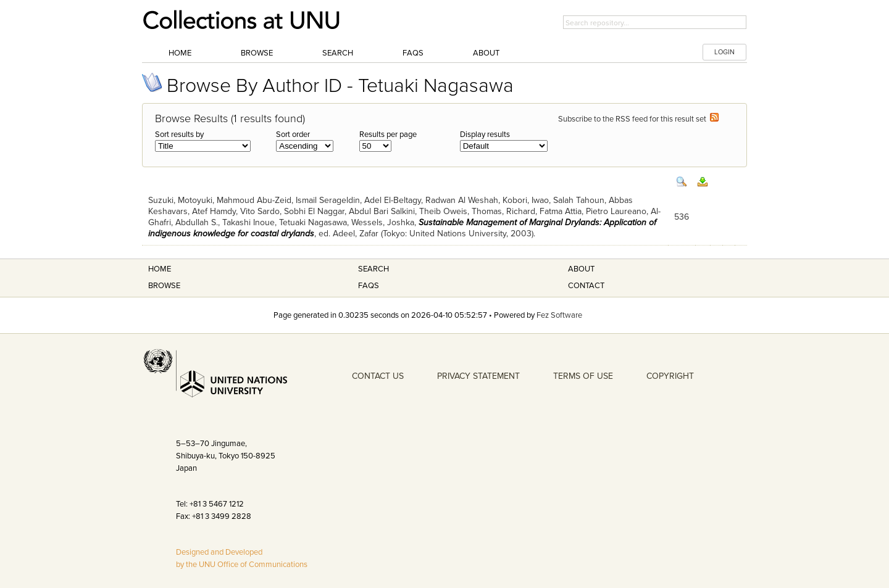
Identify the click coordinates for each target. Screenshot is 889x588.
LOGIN (724, 52)
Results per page (388, 135)
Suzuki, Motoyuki (180, 200)
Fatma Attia (561, 211)
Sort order (293, 135)
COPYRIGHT (670, 376)
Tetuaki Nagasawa (313, 222)
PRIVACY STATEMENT (478, 376)
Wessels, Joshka (383, 222)
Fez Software (559, 315)
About (486, 53)
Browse (257, 53)
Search (338, 53)
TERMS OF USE (583, 376)
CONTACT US (378, 376)
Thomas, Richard (503, 211)
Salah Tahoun (579, 200)
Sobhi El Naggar (314, 211)
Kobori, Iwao (526, 200)
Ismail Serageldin (328, 200)
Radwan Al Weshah (462, 200)
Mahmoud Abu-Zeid (254, 200)
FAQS (369, 286)
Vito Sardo (260, 211)
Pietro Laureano (616, 211)
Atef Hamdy (214, 211)
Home (180, 53)
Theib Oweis (443, 211)
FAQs (413, 53)
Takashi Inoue (248, 222)
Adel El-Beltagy (393, 200)
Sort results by (179, 135)
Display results (485, 135)
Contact (586, 286)
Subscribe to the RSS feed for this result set (638, 119)
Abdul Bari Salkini (382, 211)
